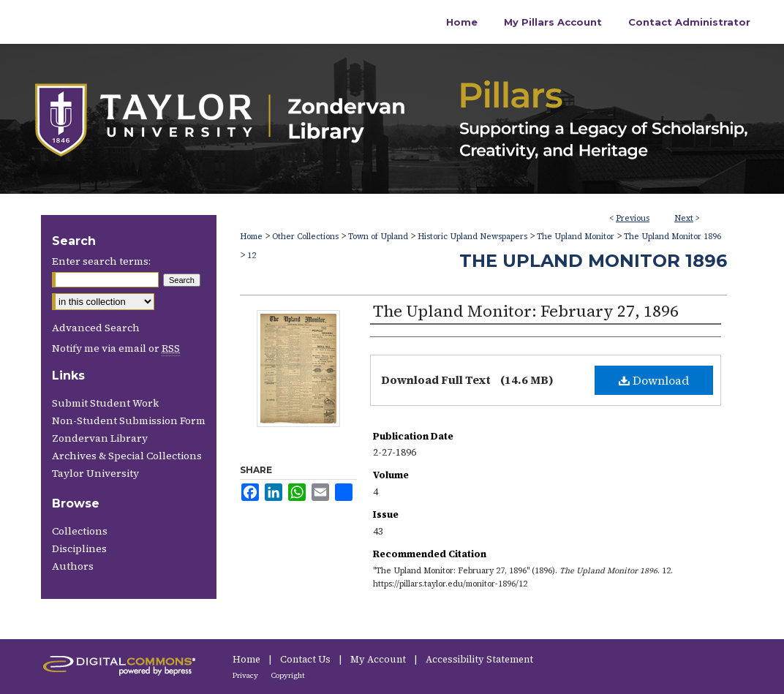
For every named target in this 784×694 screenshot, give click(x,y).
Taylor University (95, 473)
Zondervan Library (100, 438)
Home (251, 237)
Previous (633, 218)
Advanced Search (96, 328)
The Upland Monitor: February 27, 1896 (526, 311)
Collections (80, 531)
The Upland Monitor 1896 (672, 237)
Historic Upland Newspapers (472, 237)
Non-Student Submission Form (129, 420)
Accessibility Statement (479, 659)
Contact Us (306, 659)
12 (252, 256)
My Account (379, 659)
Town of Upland (378, 237)
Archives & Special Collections (127, 456)
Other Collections (305, 237)
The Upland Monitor (576, 237)
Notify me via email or (116, 348)
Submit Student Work (105, 403)
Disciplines (79, 548)
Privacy (246, 675)
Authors (73, 566)
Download (654, 380)
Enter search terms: (101, 261)
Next (684, 218)
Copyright (288, 675)
